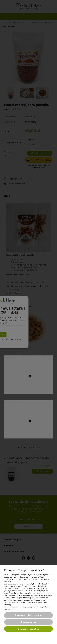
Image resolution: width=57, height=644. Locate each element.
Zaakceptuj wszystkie (28, 629)
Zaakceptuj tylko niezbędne (29, 615)
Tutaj (13, 598)
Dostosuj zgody (29, 622)
